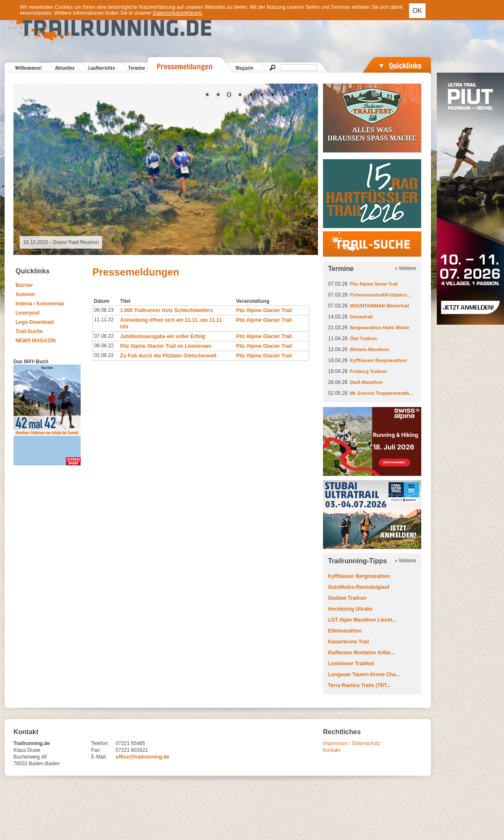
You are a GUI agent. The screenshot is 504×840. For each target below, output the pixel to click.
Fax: (96, 750)
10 (305, 95)
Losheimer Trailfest (351, 664)
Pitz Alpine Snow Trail (374, 284)
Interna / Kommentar (40, 304)
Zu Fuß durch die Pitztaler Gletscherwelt (168, 356)
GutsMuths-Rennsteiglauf (359, 587)
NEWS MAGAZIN (35, 341)
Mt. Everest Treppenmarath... (381, 393)
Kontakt (332, 750)
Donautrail (361, 317)
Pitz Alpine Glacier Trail (264, 310)
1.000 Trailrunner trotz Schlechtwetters (167, 310)
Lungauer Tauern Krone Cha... (364, 675)
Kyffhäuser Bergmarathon (378, 360)
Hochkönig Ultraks (350, 609)
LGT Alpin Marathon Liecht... (362, 620)
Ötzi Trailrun (363, 339)
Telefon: (100, 743)
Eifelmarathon (345, 631)
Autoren (25, 294)
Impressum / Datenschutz (352, 743)
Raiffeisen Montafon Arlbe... (361, 653)
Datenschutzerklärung (177, 13)
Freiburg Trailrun (368, 371)
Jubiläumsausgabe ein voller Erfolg (163, 336)
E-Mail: (99, 757)
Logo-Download (35, 322)
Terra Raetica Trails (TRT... (359, 685)
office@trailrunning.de (142, 757)
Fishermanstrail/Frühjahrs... (380, 295)
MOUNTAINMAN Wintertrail (379, 306)
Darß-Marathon (366, 382)
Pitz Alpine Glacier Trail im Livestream (166, 346)
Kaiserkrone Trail (348, 642)
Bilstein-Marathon (369, 349)
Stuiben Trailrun (347, 598)
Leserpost (28, 313)
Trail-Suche (29, 331)
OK (417, 11)
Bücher (24, 285)
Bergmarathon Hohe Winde (380, 328)
